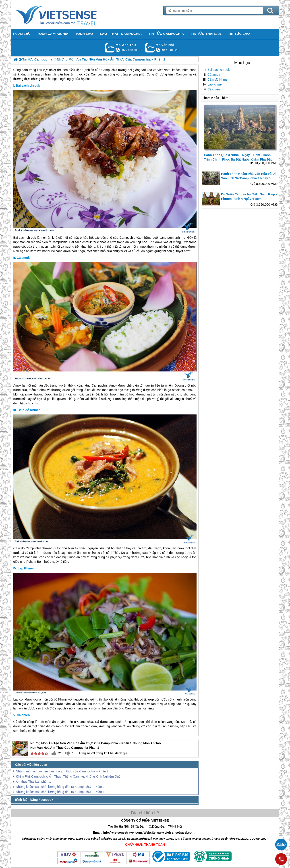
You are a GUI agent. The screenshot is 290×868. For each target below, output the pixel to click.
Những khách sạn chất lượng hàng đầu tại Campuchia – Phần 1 (60, 792)
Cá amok (214, 75)
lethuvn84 (118, 50)
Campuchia (127, 238)
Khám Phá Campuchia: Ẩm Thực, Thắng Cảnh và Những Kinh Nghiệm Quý (68, 776)
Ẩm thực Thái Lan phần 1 (33, 782)
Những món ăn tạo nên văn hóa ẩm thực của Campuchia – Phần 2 (62, 771)
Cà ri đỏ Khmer (218, 79)
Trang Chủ (67, 15)
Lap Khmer (215, 84)
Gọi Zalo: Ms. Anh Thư (110, 48)
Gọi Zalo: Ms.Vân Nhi (150, 48)
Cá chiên (214, 89)
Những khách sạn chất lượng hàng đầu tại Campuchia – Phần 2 (60, 787)
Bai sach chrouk (219, 70)
